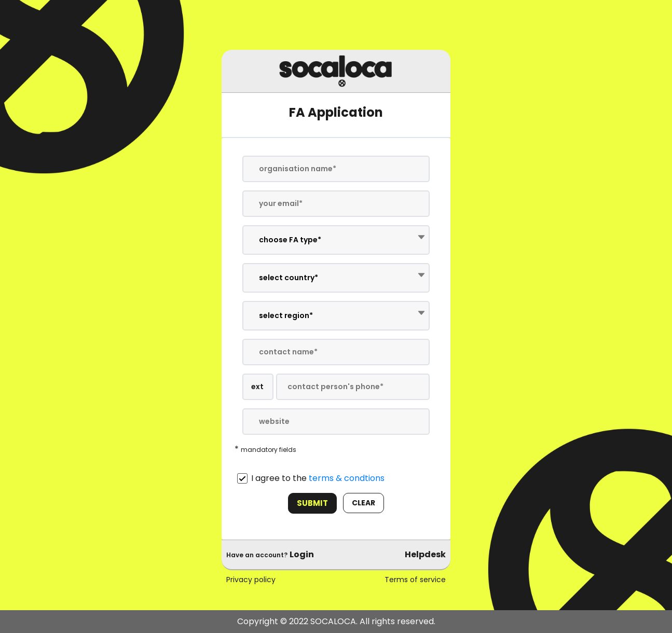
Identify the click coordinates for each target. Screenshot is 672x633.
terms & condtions (347, 478)
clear (364, 503)
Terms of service (415, 580)
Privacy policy (251, 580)
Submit (312, 503)
